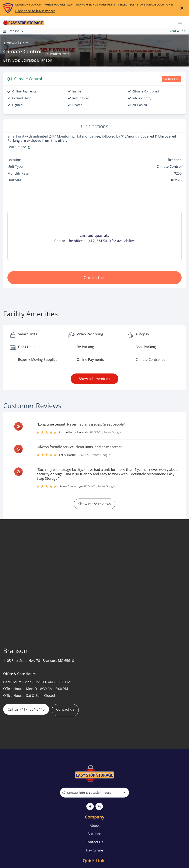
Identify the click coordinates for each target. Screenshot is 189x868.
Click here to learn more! (35, 11)
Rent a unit (178, 31)
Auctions (95, 834)
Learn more (19, 147)
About (95, 825)
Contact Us (94, 842)
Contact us (95, 278)
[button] (90, 806)
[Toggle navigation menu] (182, 22)
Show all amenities (94, 379)
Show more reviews (95, 504)
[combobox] (94, 793)
